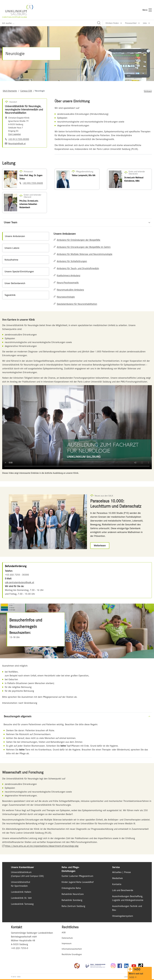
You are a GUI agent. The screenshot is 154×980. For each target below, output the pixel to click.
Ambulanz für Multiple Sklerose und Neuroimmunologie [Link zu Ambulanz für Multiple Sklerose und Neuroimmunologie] (85, 254)
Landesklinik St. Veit (21, 898)
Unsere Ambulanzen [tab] (15, 236)
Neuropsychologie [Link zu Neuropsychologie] (66, 297)
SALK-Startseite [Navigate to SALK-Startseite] (10, 91)
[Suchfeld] (51, 23)
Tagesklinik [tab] (10, 295)
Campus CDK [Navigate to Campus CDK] (26, 91)
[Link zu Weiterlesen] (100, 546)
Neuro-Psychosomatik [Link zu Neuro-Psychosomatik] (68, 283)
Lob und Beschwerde (123, 890)
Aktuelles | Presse (121, 872)
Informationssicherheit (72, 949)
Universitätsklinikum (21, 872)
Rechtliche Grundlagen (72, 954)
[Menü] (147, 10)
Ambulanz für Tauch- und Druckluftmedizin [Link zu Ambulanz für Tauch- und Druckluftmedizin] (78, 268)
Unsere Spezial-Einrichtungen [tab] (19, 271)
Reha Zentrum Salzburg (73, 906)
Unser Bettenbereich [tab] (15, 283)
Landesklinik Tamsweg (22, 904)
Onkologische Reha (71, 888)
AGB (64, 933)
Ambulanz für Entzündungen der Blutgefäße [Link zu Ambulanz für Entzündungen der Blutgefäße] (79, 240)
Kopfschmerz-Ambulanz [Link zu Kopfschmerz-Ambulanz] (68, 275)
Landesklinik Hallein (21, 892)
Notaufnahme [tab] (11, 260)
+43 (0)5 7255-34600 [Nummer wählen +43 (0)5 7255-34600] (33, 183)
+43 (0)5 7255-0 (20, 948)
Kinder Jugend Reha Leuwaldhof (78, 882)
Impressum (67, 943)
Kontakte (117, 884)
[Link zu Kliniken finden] (114, 23)
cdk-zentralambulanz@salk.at (20, 582)
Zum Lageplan (15, 134)
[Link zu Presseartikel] (132, 23)
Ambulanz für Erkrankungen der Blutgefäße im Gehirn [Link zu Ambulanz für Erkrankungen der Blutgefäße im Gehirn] (84, 247)
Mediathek (118, 878)
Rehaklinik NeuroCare (73, 894)
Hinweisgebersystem (123, 916)
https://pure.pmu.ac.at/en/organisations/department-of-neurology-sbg (42, 846)
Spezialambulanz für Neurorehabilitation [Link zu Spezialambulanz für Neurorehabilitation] (77, 304)
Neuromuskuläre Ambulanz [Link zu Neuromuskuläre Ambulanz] (70, 290)
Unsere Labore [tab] (12, 248)
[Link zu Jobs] (146, 23)
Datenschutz (67, 938)
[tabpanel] (103, 269)
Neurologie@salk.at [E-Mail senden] (17, 144)
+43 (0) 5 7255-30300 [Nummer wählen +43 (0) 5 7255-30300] (19, 139)
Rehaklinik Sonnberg (72, 900)
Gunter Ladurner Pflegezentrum (77, 876)
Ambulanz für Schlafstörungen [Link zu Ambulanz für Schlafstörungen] (72, 261)
